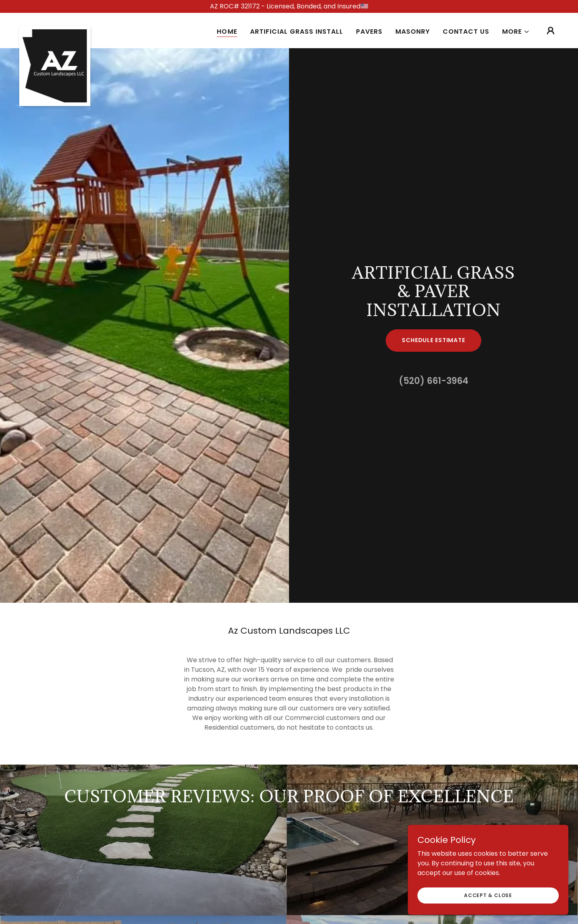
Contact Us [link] (466, 32)
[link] (55, 29)
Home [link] (227, 32)
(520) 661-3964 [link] (434, 381)
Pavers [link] (369, 32)
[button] (516, 32)
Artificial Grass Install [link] (297, 32)
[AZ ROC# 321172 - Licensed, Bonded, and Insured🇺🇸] (289, 6)
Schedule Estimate (433, 340)
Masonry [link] (413, 32)
